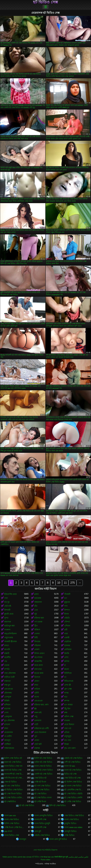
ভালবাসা (38, 720)
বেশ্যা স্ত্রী (67, 685)
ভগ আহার (68, 705)
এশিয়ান (67, 626)
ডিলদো (37, 677)
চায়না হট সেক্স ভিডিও (13, 762)
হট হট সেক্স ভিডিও (27, 805)
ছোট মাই (8, 606)
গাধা (6, 598)
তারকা (7, 665)
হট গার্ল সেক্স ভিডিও (42, 786)
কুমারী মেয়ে (9, 614)
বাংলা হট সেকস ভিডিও (44, 770)
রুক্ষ (66, 713)
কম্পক (67, 701)
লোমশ (37, 649)
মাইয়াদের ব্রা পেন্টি (42, 728)
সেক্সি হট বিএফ (40, 782)
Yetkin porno (7, 857)
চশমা (36, 685)
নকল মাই (38, 713)
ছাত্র (66, 697)
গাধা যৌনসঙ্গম (10, 673)
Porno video (45, 860)
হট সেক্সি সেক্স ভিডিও (73, 802)
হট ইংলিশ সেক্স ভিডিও (73, 782)
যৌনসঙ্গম (8, 693)
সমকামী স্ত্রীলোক (10, 642)
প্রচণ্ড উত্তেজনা (40, 732)
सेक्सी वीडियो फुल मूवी (61, 857)
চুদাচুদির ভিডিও (70, 823)
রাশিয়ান (7, 705)
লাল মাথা (38, 669)
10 (59, 583)
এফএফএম (9, 689)
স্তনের (37, 697)
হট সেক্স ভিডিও (40, 794)
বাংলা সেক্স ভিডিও (12, 819)
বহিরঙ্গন (37, 645)
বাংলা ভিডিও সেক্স (12, 835)
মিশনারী (7, 610)
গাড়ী (36, 724)
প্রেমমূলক (8, 717)
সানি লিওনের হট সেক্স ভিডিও (14, 778)
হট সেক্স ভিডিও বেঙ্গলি (73, 798)
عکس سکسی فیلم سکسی (78, 857)
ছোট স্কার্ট (38, 744)
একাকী (67, 638)
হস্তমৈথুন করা (9, 626)
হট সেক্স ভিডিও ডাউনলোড (14, 798)
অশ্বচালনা (38, 602)
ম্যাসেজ (7, 709)
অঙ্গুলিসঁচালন (10, 634)
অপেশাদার (38, 657)
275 (73, 583)
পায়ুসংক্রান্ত (9, 638)
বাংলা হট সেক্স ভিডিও (73, 770)
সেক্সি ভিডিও (69, 835)
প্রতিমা (67, 732)
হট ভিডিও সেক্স (45, 2)
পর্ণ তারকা (38, 622)
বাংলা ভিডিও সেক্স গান (13, 766)
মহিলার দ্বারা (39, 618)
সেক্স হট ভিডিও (10, 782)
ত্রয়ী (66, 630)
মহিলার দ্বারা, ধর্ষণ (41, 705)
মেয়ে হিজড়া (69, 724)
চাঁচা (36, 606)
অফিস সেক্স (69, 717)
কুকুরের (67, 602)
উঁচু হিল (67, 709)
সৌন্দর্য (67, 622)
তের (36, 610)
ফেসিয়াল (68, 649)
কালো (67, 669)
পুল (36, 736)
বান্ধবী (7, 653)
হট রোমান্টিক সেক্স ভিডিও (74, 790)
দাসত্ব (66, 693)
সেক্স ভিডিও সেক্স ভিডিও (74, 816)
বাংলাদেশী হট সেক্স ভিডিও (14, 774)
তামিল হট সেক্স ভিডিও (43, 762)
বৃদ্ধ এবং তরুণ (70, 748)
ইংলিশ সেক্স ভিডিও (12, 823)
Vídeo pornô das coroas (22, 857)
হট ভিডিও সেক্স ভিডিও (13, 790)
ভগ (66, 598)
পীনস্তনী (67, 594)
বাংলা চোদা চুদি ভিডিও (58, 839)
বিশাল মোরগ (39, 653)
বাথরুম (67, 720)
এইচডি (67, 618)
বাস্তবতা (7, 681)
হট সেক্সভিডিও (10, 802)
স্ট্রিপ (36, 626)
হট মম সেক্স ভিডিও (42, 790)
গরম (66, 634)
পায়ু (36, 717)
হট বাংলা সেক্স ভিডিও (73, 786)
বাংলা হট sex (70, 766)
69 (35, 709)
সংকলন (7, 630)
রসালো (7, 724)
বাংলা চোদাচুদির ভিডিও (44, 816)
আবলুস (7, 740)
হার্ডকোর (38, 598)
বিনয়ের (37, 642)
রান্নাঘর (37, 748)
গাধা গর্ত (68, 728)
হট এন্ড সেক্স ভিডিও (12, 786)
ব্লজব (36, 594)
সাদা (66, 606)
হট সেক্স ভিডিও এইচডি (73, 794)
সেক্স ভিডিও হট (40, 778)
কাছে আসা (39, 665)
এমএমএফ (38, 701)
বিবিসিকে (68, 673)
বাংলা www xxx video (73, 827)
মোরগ (37, 681)
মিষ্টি (36, 638)
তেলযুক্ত (8, 697)
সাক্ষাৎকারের (9, 748)
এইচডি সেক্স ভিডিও (42, 835)
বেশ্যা (66, 657)
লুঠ (36, 614)
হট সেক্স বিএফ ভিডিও (13, 794)
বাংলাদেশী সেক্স (40, 819)
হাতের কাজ (39, 673)
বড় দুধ (7, 602)
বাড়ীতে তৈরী (9, 677)
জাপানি (7, 649)
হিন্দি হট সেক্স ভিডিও (57, 805)
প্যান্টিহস (8, 744)
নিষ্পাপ (67, 610)
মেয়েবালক (8, 732)
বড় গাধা (68, 740)
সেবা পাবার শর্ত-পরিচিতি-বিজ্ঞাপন (45, 850)
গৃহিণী (37, 693)
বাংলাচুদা (23, 839)
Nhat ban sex (49, 857)
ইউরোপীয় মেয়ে (10, 594)
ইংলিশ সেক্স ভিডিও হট (13, 758)
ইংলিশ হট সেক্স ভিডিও (43, 758)
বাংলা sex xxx (10, 816)
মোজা (37, 740)
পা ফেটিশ (8, 736)
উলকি (67, 653)
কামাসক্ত (8, 622)
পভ (6, 661)
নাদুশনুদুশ (68, 736)
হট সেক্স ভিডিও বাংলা (43, 798)
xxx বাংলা (8, 831)
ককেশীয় (7, 657)
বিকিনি (7, 701)
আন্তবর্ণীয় (38, 661)
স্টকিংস (37, 630)
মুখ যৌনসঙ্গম (9, 720)
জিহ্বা (67, 744)
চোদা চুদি (38, 831)
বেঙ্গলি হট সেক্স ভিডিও (43, 774)
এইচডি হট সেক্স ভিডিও (73, 758)
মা (65, 665)
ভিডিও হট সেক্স (70, 774)
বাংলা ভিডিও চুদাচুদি (42, 823)
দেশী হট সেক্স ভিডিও (72, 762)
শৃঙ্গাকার (67, 645)
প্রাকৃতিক (68, 642)
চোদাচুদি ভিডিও (70, 831)
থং (65, 677)
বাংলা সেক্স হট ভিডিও (43, 766)
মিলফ (67, 614)
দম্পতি (7, 669)
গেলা (6, 713)
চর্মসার (67, 661)
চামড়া (7, 645)
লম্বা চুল (7, 685)
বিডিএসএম (69, 681)
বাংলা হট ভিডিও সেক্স (13, 770)
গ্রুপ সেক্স (68, 689)
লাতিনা (37, 689)
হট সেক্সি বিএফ (40, 802)
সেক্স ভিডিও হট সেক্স (72, 778)
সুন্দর (6, 618)
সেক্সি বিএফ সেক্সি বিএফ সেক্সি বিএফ (14, 827)
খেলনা (37, 634)
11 (65, 583)
